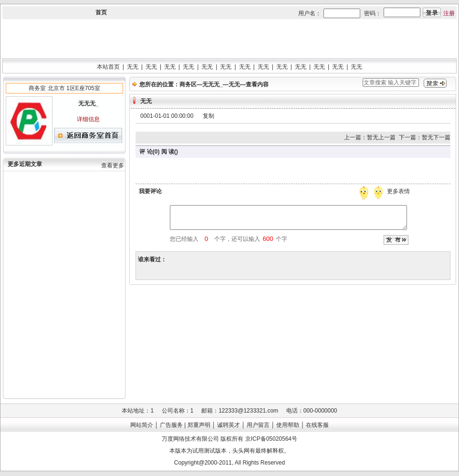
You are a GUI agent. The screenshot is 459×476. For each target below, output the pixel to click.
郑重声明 (199, 425)
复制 (209, 116)
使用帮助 (288, 425)
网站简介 (142, 425)
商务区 (188, 84)
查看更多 (113, 166)
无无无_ (213, 84)
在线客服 (317, 425)
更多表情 (399, 191)
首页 (101, 12)
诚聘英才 (229, 425)
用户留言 (258, 425)
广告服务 (171, 425)
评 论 (146, 152)
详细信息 (88, 119)
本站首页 (108, 67)
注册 (449, 13)
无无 (133, 67)
